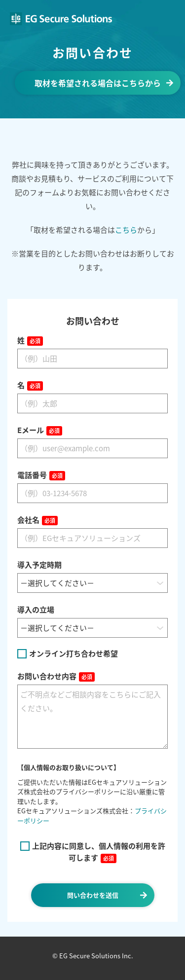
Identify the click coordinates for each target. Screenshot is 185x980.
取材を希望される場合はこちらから (98, 83)
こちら (126, 230)
